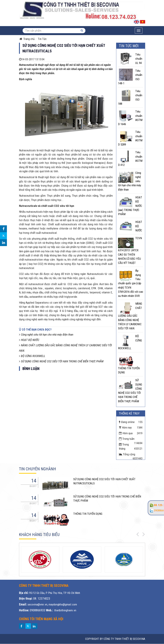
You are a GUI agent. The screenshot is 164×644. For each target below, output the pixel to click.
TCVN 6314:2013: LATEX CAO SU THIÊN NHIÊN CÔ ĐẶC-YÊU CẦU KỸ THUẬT (130, 250)
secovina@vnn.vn (37, 604)
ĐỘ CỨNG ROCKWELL (32, 356)
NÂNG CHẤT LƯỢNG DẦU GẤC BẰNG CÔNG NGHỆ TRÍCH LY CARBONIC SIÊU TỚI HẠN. (130, 316)
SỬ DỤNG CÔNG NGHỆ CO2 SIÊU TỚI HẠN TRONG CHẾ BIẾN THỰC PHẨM (61, 361)
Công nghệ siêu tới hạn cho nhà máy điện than (46, 335)
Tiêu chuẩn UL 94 (139, 59)
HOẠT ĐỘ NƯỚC (29, 340)
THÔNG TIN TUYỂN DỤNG (88, 514)
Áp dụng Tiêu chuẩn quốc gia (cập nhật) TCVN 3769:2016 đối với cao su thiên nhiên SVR (131, 283)
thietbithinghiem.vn (65, 610)
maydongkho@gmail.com (63, 604)
